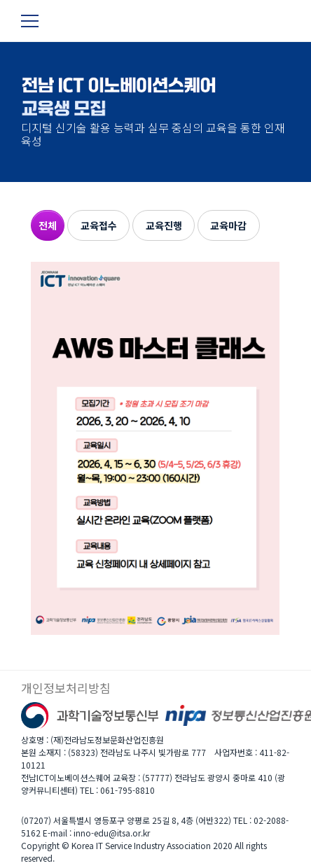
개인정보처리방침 (66, 688)
